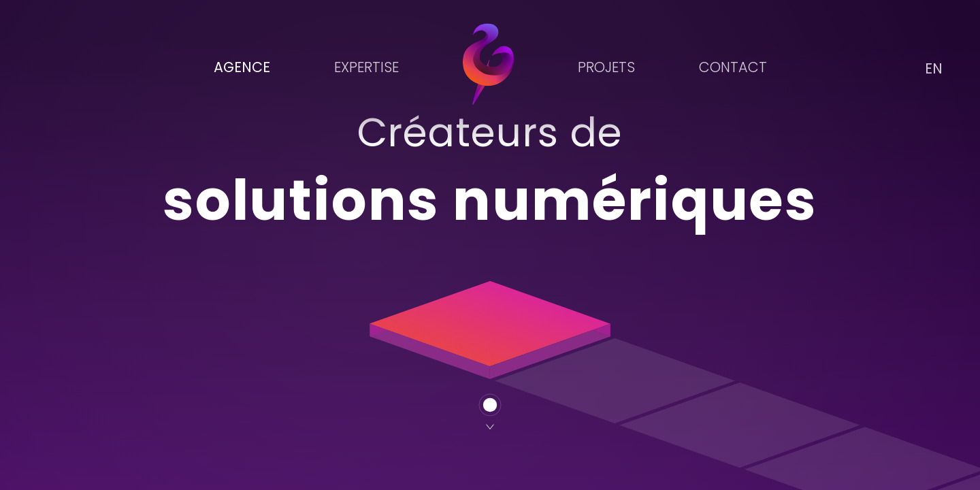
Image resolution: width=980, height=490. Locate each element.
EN (934, 68)
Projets (606, 67)
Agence (242, 67)
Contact (733, 67)
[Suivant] (490, 411)
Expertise (366, 67)
